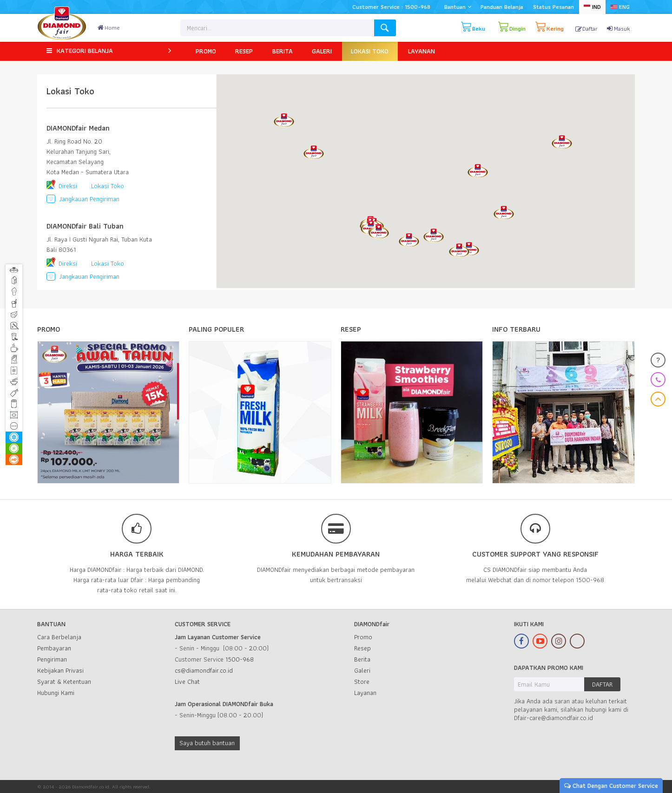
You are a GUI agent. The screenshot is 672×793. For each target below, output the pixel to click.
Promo (363, 637)
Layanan (365, 693)
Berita (362, 659)
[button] (284, 121)
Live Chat (187, 682)
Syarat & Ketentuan (64, 682)
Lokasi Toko (108, 186)
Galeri (362, 670)
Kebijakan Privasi (60, 670)
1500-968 (240, 659)
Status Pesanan (553, 7)
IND (592, 7)
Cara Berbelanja (59, 637)
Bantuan (458, 7)
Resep (362, 648)
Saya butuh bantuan (207, 743)
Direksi (68, 186)
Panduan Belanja (502, 7)
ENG (620, 7)
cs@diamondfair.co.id (204, 670)
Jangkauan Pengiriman (83, 199)
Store (362, 682)
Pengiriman (52, 659)
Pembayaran (54, 648)
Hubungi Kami (56, 693)
